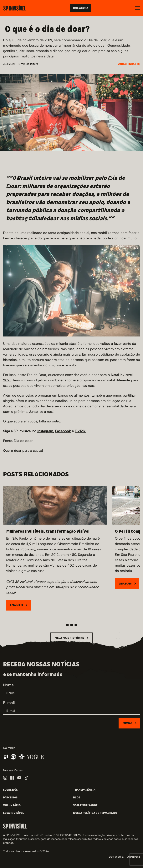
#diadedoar (44, 218)
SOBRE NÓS (10, 790)
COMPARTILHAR (129, 64)
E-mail (9, 703)
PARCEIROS (10, 797)
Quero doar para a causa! (23, 451)
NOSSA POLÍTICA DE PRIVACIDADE (95, 813)
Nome (8, 685)
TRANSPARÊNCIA (84, 790)
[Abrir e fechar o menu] (137, 8)
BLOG (77, 797)
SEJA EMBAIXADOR (85, 805)
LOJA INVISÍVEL (13, 813)
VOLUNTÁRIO (12, 805)
